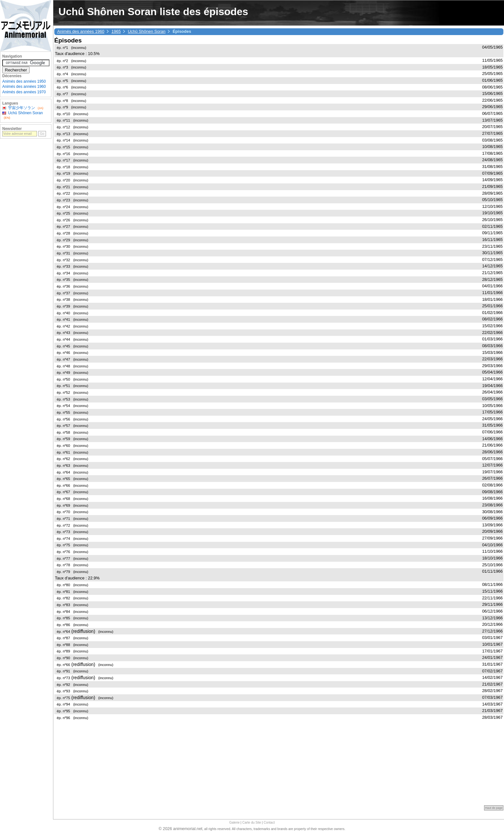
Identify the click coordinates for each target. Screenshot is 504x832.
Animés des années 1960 (81, 31)
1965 (116, 31)
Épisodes (68, 40)
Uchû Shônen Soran (147, 31)
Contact (269, 823)
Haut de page (494, 808)
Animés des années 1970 (24, 92)
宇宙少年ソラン (22, 108)
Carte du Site (252, 823)
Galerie (234, 823)
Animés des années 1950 (24, 81)
